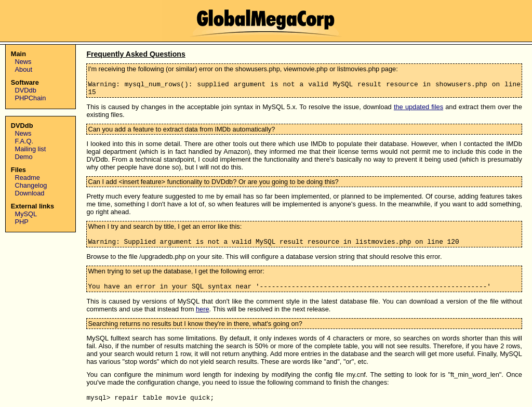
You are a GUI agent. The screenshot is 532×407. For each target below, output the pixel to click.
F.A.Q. (24, 141)
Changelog (31, 185)
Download (30, 193)
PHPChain (31, 98)
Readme (28, 178)
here (203, 309)
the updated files (418, 107)
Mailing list (31, 149)
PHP (22, 222)
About (24, 69)
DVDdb (26, 90)
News (23, 62)
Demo (24, 157)
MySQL (26, 214)
